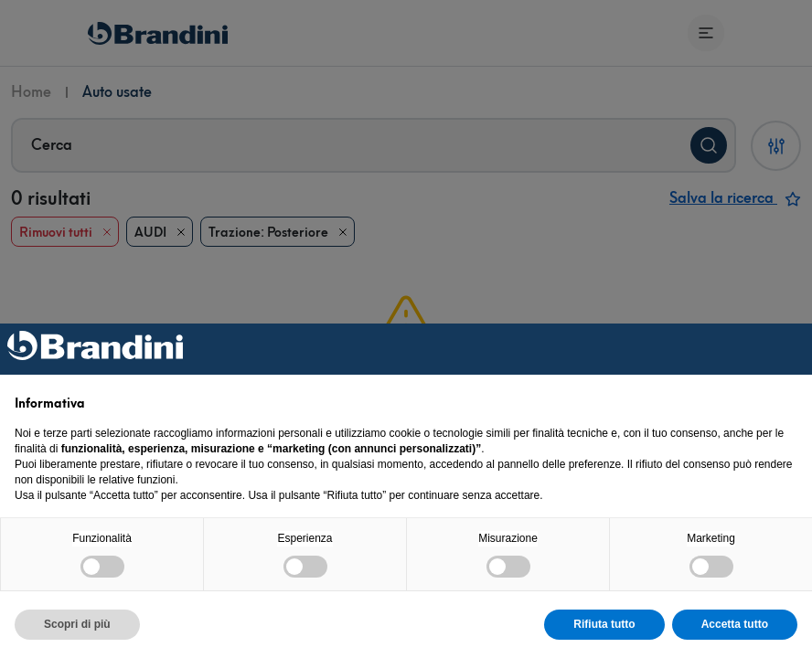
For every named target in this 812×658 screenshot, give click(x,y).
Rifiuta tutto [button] (604, 624)
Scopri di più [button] (77, 624)
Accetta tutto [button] (735, 624)
